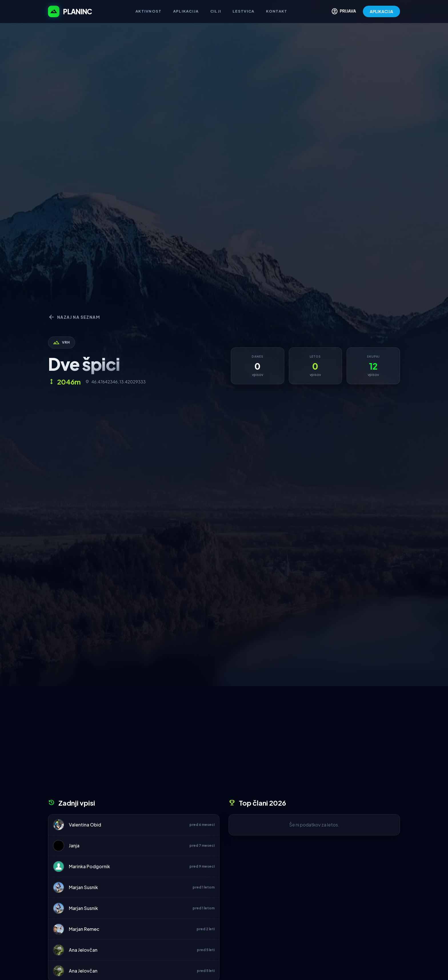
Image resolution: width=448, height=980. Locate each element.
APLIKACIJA (381, 11)
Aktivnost (149, 11)
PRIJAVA (344, 11)
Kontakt (277, 11)
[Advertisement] (224, 744)
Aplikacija (186, 11)
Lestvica (243, 11)
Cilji (216, 11)
